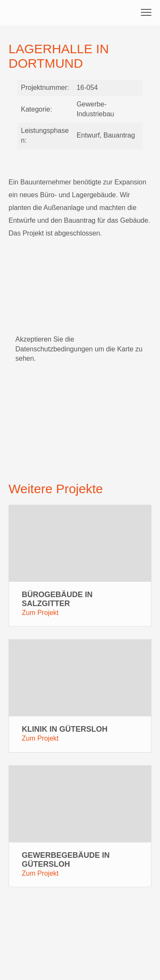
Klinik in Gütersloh (65, 729)
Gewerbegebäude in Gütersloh (66, 860)
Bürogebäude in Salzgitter (57, 599)
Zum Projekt (40, 613)
